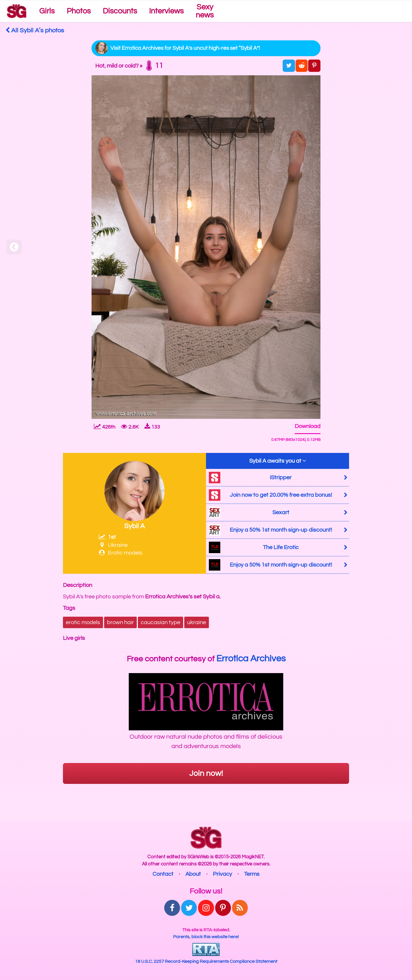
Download (308, 426)
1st (107, 537)
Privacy (222, 874)
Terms (252, 874)
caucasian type (161, 622)
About (193, 874)
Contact (163, 874)
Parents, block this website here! (206, 937)
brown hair (120, 622)
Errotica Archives (251, 659)
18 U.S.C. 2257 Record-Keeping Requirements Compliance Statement (206, 961)
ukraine (197, 622)
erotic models (83, 622)
